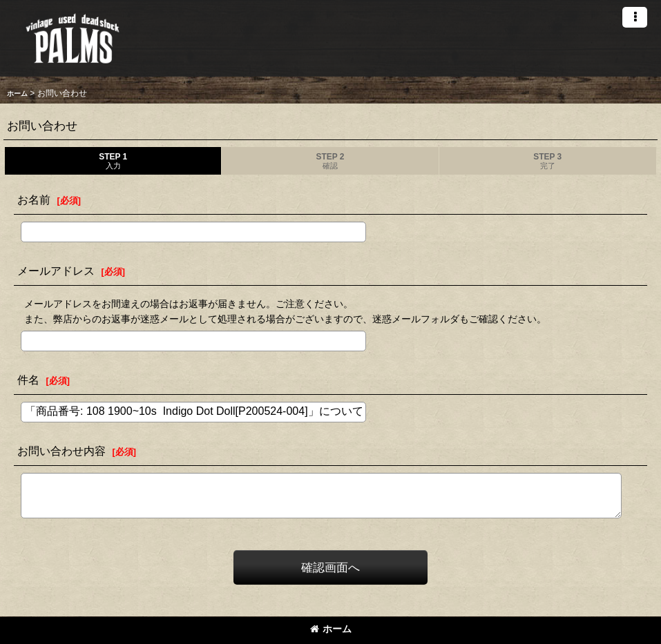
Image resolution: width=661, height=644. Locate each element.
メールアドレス (56, 271)
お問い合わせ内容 (61, 451)
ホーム (331, 629)
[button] (635, 17)
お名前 (34, 199)
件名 (28, 380)
